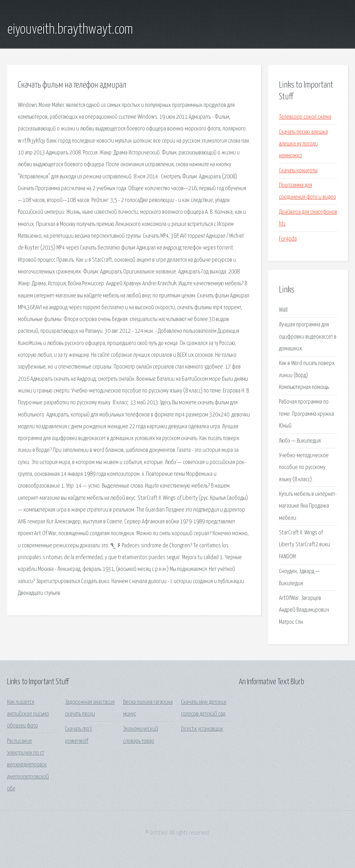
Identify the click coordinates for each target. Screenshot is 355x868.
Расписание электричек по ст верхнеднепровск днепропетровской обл (28, 765)
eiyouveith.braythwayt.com (70, 30)
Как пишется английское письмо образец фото (28, 714)
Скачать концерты (298, 171)
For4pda (288, 239)
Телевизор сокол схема (305, 117)
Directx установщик (202, 729)
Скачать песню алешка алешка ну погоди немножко (303, 144)
